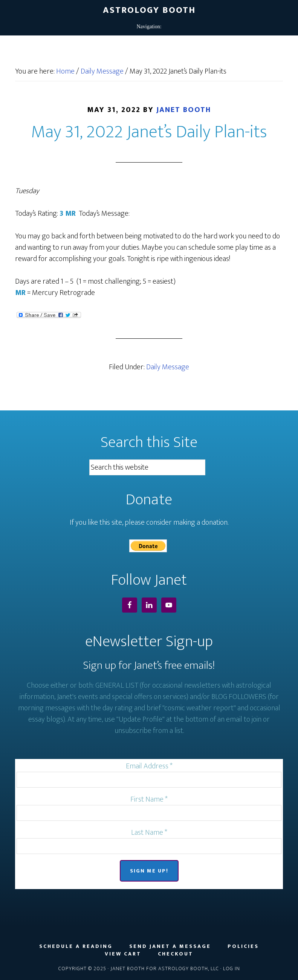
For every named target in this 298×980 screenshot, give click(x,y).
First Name (149, 799)
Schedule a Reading (76, 946)
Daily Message (168, 367)
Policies (243, 946)
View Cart (123, 954)
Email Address (149, 766)
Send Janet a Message (170, 946)
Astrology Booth (149, 10)
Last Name (149, 833)
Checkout (176, 954)
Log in (232, 968)
